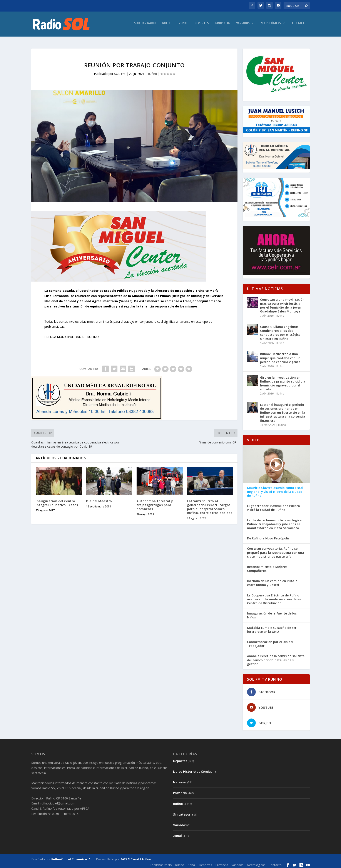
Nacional (180, 781)
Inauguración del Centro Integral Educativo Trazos (57, 502)
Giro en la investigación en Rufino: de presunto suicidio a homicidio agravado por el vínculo (283, 382)
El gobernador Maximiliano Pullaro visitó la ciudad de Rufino (273, 507)
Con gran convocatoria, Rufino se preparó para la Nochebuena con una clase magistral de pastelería (276, 551)
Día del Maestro (99, 500)
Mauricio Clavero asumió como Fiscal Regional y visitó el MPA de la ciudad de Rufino (275, 490)
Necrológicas (271, 25)
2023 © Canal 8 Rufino (136, 858)
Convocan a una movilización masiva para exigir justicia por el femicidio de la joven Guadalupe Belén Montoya (282, 304)
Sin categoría (183, 813)
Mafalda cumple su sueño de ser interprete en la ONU (272, 628)
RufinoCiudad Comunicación (72, 858)
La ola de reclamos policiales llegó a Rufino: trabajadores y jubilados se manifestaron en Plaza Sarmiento (274, 523)
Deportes (202, 25)
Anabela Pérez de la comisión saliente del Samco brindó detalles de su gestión (276, 659)
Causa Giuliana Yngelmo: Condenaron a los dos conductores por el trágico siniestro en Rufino (280, 331)
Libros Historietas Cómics (192, 770)
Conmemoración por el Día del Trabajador (270, 643)
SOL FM (120, 72)
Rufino (167, 25)
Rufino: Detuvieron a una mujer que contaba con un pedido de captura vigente (280, 357)
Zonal (183, 25)
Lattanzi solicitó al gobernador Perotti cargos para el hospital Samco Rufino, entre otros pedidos (210, 506)
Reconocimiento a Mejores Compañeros (267, 567)
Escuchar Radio (144, 25)
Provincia (222, 25)
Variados (243, 25)
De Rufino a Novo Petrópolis (268, 537)
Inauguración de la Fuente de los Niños (272, 614)
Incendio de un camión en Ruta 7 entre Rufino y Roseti (272, 582)
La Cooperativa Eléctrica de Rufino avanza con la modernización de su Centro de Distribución (274, 598)
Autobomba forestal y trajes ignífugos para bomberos (155, 504)
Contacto (299, 25)
